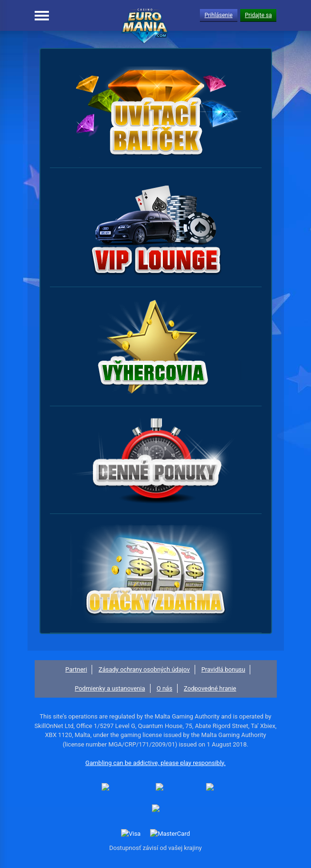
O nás (165, 688)
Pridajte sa (259, 15)
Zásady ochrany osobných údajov (144, 669)
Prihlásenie (219, 15)
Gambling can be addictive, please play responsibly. (155, 763)
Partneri (76, 669)
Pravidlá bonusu (223, 669)
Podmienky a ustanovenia (110, 688)
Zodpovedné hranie (210, 688)
